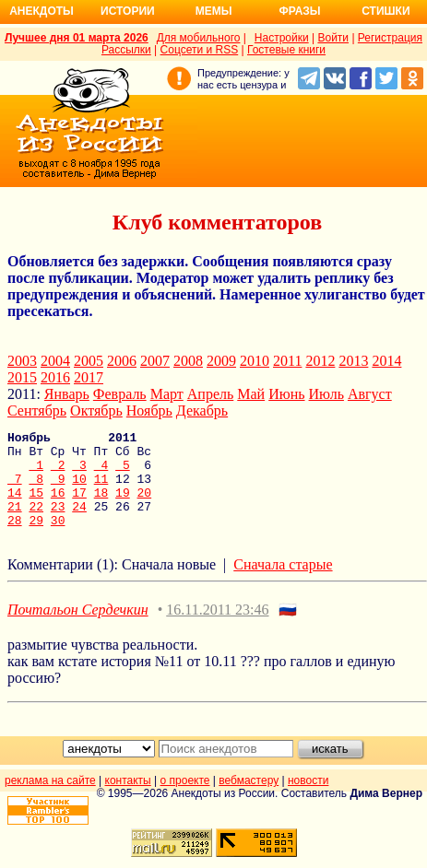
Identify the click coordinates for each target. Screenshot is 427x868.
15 (36, 506)
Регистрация (390, 38)
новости (308, 800)
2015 (22, 377)
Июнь (286, 394)
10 (79, 489)
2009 (221, 361)
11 (101, 489)
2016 (55, 377)
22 (36, 522)
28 (15, 539)
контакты (128, 800)
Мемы (214, 11)
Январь (67, 394)
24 (79, 522)
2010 (255, 361)
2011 (287, 361)
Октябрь (96, 411)
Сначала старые (283, 584)
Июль (326, 394)
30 (58, 539)
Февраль (120, 394)
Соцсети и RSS (200, 50)
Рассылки (126, 50)
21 (15, 522)
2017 (89, 377)
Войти (333, 38)
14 (15, 506)
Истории (128, 11)
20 (145, 506)
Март (167, 394)
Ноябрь (149, 411)
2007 (155, 361)
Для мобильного (199, 38)
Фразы (299, 11)
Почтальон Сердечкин (78, 629)
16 (58, 506)
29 (36, 539)
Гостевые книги (286, 50)
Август (370, 394)
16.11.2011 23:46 (217, 629)
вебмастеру (249, 800)
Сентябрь (37, 411)
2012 (320, 361)
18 (101, 506)
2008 (188, 361)
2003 (22, 361)
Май (251, 394)
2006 (122, 361)
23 (58, 522)
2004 (55, 361)
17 (79, 506)
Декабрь (202, 411)
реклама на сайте (50, 800)
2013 (353, 361)
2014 (386, 361)
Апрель (211, 394)
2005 (89, 361)
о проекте (185, 800)
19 (123, 506)
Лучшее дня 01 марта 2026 (77, 38)
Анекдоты (42, 11)
